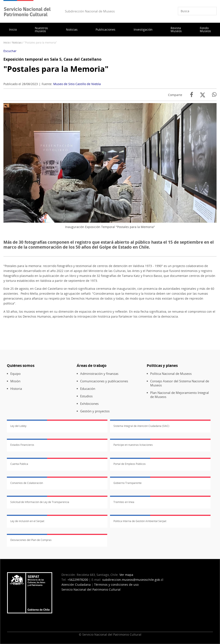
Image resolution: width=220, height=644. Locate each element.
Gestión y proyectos (95, 411)
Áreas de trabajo (92, 366)
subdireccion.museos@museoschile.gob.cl (133, 580)
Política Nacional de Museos (171, 374)
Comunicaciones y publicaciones (104, 381)
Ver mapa (126, 575)
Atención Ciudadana (76, 585)
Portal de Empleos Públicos (130, 464)
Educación (88, 389)
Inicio (13, 29)
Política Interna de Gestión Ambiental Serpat (140, 521)
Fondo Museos (205, 29)
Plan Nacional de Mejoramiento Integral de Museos (180, 395)
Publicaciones (105, 29)
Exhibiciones (89, 404)
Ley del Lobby (18, 426)
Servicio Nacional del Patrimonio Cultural (91, 589)
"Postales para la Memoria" (56, 69)
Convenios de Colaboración (27, 483)
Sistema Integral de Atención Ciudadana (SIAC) (141, 426)
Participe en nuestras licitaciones (133, 445)
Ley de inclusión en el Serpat (27, 521)
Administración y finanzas (99, 374)
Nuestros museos (41, 29)
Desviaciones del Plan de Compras (31, 540)
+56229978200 (78, 580)
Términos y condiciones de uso (116, 585)
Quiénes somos (21, 366)
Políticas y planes (162, 366)
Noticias (72, 29)
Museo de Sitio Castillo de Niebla (77, 84)
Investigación (143, 29)
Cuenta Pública (19, 464)
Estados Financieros (22, 445)
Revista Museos (176, 29)
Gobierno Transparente (128, 483)
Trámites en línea (124, 502)
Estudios (86, 396)
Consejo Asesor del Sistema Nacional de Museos (180, 383)
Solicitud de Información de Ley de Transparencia (40, 502)
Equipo (15, 374)
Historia (16, 389)
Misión (15, 381)
